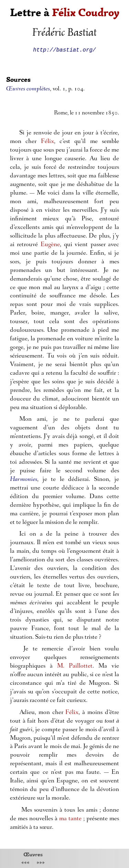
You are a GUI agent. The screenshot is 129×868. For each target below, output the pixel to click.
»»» (41, 863)
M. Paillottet (75, 666)
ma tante (70, 819)
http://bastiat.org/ (64, 50)
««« (25, 863)
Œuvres (33, 854)
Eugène (50, 245)
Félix (47, 142)
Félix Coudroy (86, 13)
